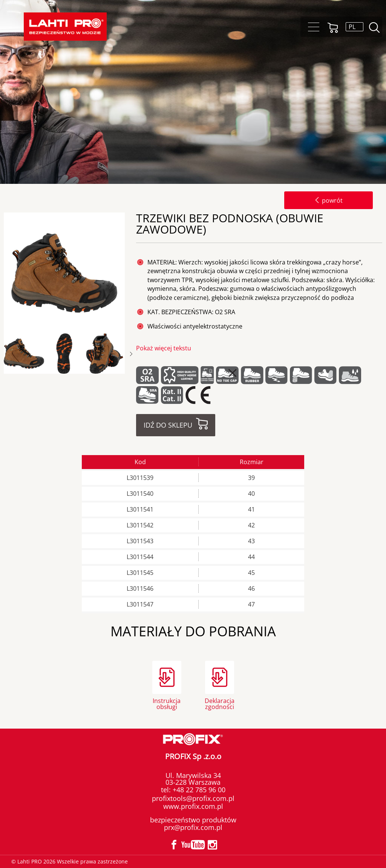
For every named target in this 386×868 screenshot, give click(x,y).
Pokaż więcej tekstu (164, 348)
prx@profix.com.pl (193, 827)
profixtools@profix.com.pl (193, 798)
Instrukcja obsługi (167, 703)
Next (131, 354)
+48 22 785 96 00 (198, 790)
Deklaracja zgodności (220, 703)
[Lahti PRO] (65, 27)
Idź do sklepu (168, 425)
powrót (329, 200)
